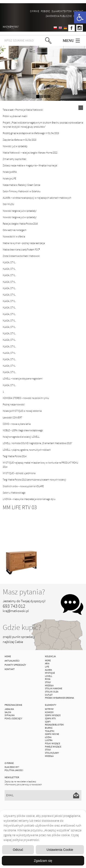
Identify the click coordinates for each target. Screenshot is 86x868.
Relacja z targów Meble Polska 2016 (20, 224)
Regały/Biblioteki (54, 725)
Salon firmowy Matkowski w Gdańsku (22, 191)
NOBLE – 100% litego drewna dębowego (23, 430)
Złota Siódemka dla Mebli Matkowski (21, 256)
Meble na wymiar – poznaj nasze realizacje (24, 243)
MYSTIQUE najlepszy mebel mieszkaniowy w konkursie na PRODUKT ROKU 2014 (40, 465)
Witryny (49, 709)
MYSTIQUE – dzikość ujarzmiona (19, 473)
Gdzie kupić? (22, 628)
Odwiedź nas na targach (15, 230)
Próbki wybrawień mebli (15, 116)
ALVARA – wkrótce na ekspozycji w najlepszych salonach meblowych (37, 198)
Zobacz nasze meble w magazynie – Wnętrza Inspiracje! (30, 165)
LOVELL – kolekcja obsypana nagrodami (23, 379)
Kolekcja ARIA (10, 172)
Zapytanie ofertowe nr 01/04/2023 (19, 140)
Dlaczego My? (12, 767)
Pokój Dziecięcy (13, 719)
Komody (49, 712)
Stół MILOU (8, 204)
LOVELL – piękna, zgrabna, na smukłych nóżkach (27, 450)
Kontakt (78, 11)
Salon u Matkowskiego (14, 493)
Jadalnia (9, 709)
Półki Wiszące (53, 744)
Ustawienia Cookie (60, 850)
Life (47, 667)
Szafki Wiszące (53, 715)
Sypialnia (10, 715)
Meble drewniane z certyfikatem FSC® (21, 250)
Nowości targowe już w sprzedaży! (20, 211)
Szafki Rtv (50, 719)
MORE (48, 661)
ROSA (48, 679)
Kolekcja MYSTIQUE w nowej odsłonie (22, 411)
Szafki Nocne (52, 734)
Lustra (49, 740)
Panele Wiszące (53, 747)
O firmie (35, 11)
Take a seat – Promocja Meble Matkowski (23, 110)
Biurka (49, 728)
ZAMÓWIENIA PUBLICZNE (59, 16)
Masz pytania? (24, 592)
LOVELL (49, 676)
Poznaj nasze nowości (14, 404)
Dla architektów (62, 11)
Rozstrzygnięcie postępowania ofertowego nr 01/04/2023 (31, 133)
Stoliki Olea (52, 692)
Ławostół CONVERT (12, 418)
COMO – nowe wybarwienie (17, 424)
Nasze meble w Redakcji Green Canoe (21, 185)
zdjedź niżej (43, 60)
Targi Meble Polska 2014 (15, 456)
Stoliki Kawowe (54, 689)
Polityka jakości (14, 770)
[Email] (43, 795)
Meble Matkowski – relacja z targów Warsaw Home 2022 (30, 153)
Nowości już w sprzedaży (15, 146)
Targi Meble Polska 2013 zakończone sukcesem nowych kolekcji (35, 480)
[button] (80, 17)
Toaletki (50, 731)
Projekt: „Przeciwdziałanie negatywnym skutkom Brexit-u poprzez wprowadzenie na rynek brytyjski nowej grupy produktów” (43, 125)
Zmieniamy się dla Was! (15, 159)
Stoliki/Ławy (52, 753)
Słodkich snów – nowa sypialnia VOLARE (23, 486)
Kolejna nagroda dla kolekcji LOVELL (21, 437)
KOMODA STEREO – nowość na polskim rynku (26, 398)
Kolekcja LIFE (10, 179)
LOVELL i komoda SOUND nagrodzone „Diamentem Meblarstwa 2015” (37, 443)
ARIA (47, 664)
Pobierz (45, 11)
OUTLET (49, 695)
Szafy (48, 722)
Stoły (48, 682)
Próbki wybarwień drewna (59, 698)
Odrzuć (18, 850)
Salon (8, 712)
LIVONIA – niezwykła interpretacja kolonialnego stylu (29, 499)
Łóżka (48, 737)
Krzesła (49, 686)
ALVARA (48, 670)
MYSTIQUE (50, 673)
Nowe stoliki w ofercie (14, 236)
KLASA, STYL (9, 262)
